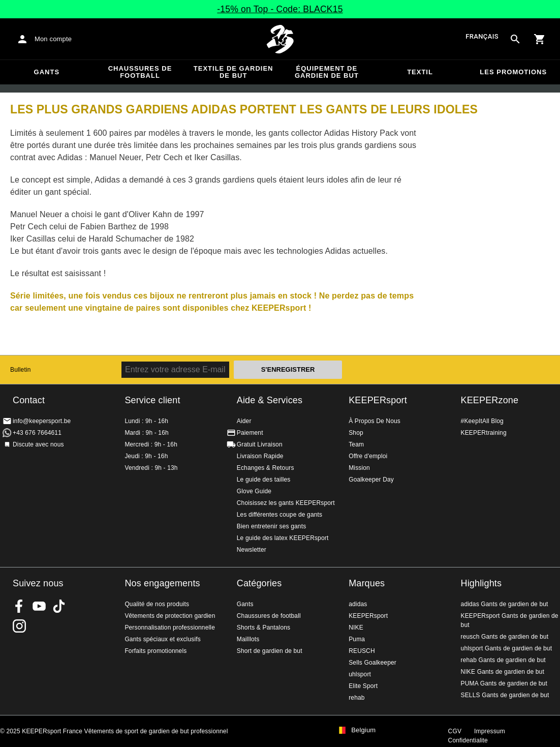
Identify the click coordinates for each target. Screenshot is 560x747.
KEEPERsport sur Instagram (19, 626)
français (482, 37)
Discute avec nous (38, 444)
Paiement (250, 433)
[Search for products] (515, 39)
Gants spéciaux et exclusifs (162, 639)
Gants (47, 72)
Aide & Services (270, 400)
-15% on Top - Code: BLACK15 (280, 9)
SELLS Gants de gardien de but (505, 695)
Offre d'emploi (368, 456)
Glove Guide (254, 491)
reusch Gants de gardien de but (505, 637)
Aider (244, 421)
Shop (356, 433)
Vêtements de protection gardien (170, 616)
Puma (357, 639)
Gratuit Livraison (260, 444)
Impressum (490, 731)
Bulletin (21, 370)
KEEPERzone (490, 400)
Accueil (280, 39)
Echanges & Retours (266, 468)
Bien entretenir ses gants (272, 526)
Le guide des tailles (264, 480)
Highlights (481, 583)
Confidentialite (468, 740)
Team (356, 444)
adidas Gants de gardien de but (505, 604)
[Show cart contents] (540, 39)
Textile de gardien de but (234, 72)
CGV (455, 731)
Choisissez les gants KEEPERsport (286, 503)
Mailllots (248, 639)
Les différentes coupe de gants (279, 515)
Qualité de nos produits (157, 604)
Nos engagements (162, 583)
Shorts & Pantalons (263, 628)
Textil (420, 72)
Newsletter (252, 550)
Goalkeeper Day (371, 480)
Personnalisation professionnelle (170, 628)
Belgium (363, 730)
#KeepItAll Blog (482, 421)
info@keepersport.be (42, 421)
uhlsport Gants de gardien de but (507, 648)
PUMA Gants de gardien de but (504, 683)
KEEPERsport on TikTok (59, 606)
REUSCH (362, 651)
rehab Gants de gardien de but (503, 660)
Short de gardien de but (270, 651)
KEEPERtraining (484, 433)
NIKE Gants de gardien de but (503, 672)
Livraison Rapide (260, 456)
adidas (358, 604)
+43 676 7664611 (37, 433)
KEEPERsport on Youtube (39, 606)
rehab (356, 698)
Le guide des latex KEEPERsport (283, 538)
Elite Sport (363, 686)
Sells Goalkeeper (372, 663)
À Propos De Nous (375, 421)
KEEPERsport (378, 400)
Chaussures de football (140, 72)
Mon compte (53, 39)
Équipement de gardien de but (327, 72)
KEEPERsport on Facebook (19, 606)
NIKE (356, 628)
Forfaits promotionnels (155, 651)
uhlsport (360, 674)
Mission (359, 468)
